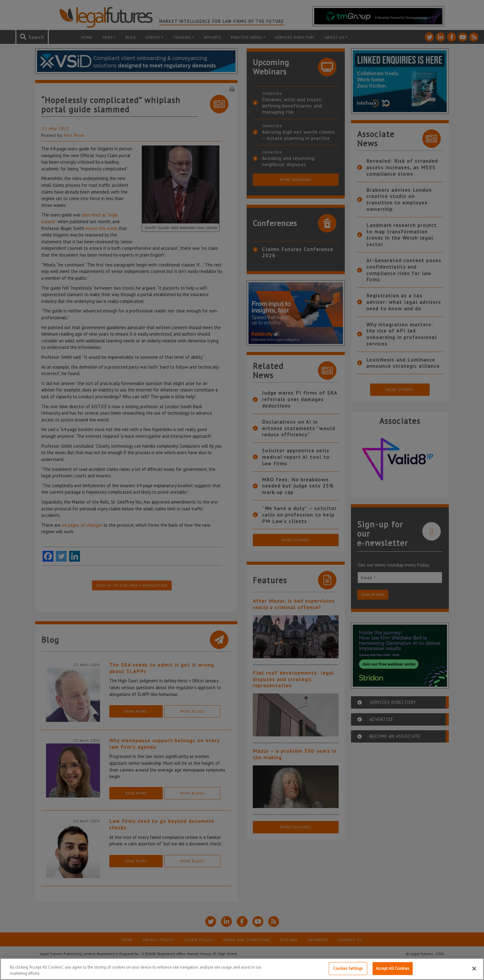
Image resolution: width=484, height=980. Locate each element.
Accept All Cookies (393, 969)
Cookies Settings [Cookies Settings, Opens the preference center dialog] (348, 969)
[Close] (474, 970)
